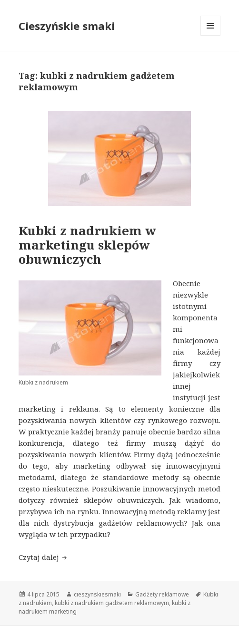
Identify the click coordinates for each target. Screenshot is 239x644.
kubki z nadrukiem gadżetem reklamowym (112, 603)
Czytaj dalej (44, 557)
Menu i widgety (211, 35)
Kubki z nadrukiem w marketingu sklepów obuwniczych (87, 245)
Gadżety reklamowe (162, 594)
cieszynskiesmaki (97, 594)
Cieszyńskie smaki (67, 26)
